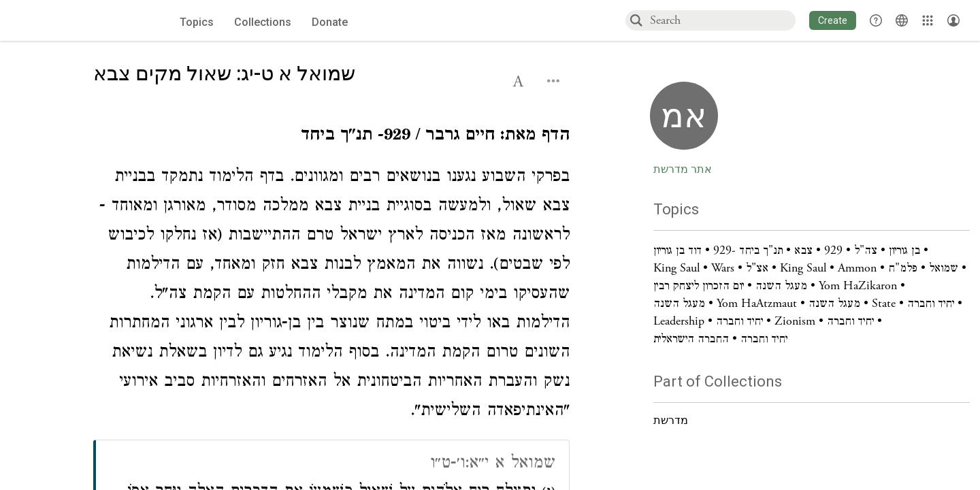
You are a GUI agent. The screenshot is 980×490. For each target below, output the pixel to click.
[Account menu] (953, 20)
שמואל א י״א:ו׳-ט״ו (493, 464)
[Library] (928, 20)
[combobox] (722, 20)
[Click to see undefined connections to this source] (331, 137)
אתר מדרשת (683, 169)
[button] (833, 20)
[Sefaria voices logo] (80, 21)
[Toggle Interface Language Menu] (902, 20)
